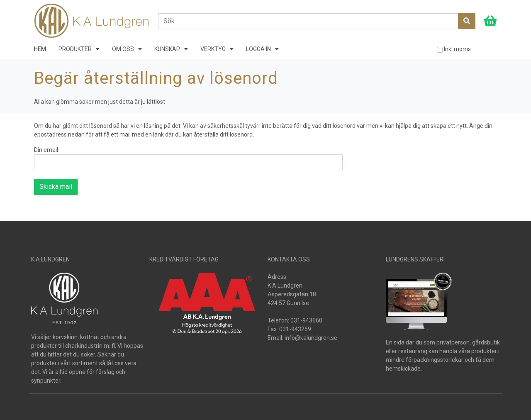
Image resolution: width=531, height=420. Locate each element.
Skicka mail (56, 187)
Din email (46, 150)
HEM (40, 49)
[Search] (308, 21)
